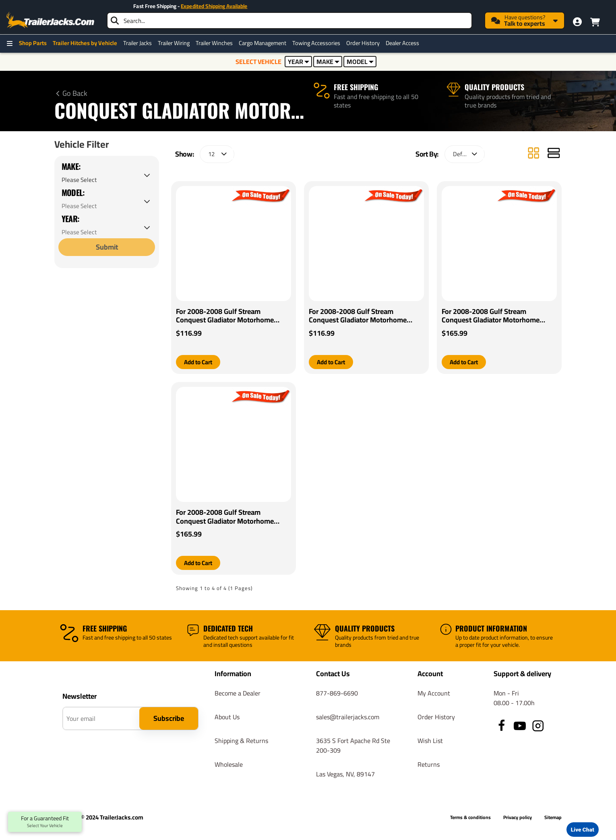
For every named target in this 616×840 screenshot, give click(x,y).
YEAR (299, 62)
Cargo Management (263, 43)
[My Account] (577, 22)
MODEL (360, 62)
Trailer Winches (214, 43)
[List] (554, 154)
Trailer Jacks (137, 43)
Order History (363, 43)
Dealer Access (402, 43)
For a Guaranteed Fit (45, 822)
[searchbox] (289, 21)
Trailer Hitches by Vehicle (85, 43)
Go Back (75, 93)
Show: (184, 154)
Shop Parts (33, 43)
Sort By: (427, 154)
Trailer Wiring (174, 43)
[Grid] (533, 154)
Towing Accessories (316, 43)
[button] (200, 362)
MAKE (328, 62)
